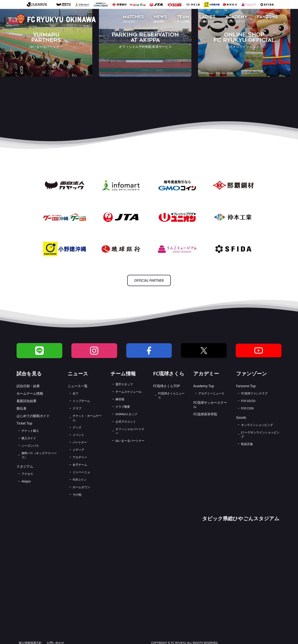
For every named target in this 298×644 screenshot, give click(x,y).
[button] (133, 19)
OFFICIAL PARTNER (149, 280)
